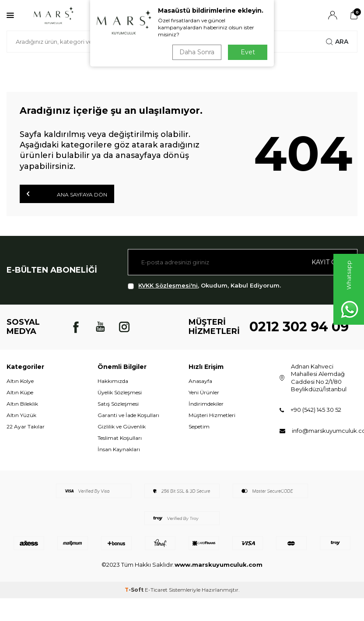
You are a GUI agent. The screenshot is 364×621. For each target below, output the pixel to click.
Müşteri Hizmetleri (212, 415)
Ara (337, 42)
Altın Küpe (20, 392)
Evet (248, 52)
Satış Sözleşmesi (118, 404)
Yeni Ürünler (204, 392)
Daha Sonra (197, 52)
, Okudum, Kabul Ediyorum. (204, 286)
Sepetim (199, 426)
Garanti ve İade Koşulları (128, 415)
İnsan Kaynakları (119, 449)
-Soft (135, 590)
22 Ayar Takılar (26, 426)
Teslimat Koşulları (120, 438)
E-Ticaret (156, 590)
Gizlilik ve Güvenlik (122, 426)
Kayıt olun (331, 262)
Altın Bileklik (22, 404)
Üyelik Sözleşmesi (120, 392)
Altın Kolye (20, 381)
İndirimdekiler (206, 404)
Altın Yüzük (21, 415)
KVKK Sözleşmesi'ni (168, 285)
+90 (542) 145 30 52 (316, 410)
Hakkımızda (113, 381)
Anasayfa (200, 381)
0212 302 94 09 (299, 327)
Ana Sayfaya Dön (67, 194)
